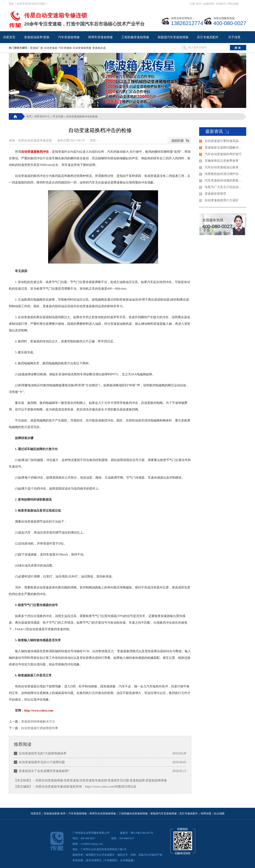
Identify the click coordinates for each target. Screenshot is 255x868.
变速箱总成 (99, 48)
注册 (192, 4)
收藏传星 (209, 4)
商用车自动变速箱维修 (103, 814)
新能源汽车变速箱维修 (164, 814)
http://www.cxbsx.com (39, 711)
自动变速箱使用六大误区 (222, 200)
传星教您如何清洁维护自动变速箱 (224, 174)
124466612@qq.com (92, 844)
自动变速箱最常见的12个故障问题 (42, 762)
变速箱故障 (137, 780)
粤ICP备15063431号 (142, 833)
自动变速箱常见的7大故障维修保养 (43, 753)
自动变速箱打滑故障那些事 (40, 728)
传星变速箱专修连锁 (93, 780)
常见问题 (58, 116)
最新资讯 (214, 131)
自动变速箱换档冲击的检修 (82, 116)
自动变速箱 (51, 48)
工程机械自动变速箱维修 (133, 814)
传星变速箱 (71, 780)
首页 (29, 116)
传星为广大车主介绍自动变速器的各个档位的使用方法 (224, 187)
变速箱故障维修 (156, 780)
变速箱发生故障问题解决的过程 (224, 148)
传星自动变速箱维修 (49, 780)
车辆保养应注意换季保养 (222, 161)
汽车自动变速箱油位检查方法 (224, 167)
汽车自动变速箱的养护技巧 (223, 154)
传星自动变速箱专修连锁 (35, 141)
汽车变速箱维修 (78, 814)
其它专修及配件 (189, 814)
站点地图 (219, 814)
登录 (199, 4)
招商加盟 (206, 814)
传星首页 (36, 814)
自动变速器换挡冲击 (35, 152)
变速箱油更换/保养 (55, 814)
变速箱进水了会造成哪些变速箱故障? (44, 771)
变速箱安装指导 (215, 194)
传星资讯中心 (42, 116)
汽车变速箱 (65, 48)
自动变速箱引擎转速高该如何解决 (224, 141)
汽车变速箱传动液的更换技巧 (224, 181)
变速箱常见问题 (118, 780)
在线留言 (221, 4)
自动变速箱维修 (82, 48)
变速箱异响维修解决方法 (38, 722)
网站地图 (233, 4)
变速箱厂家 (36, 48)
